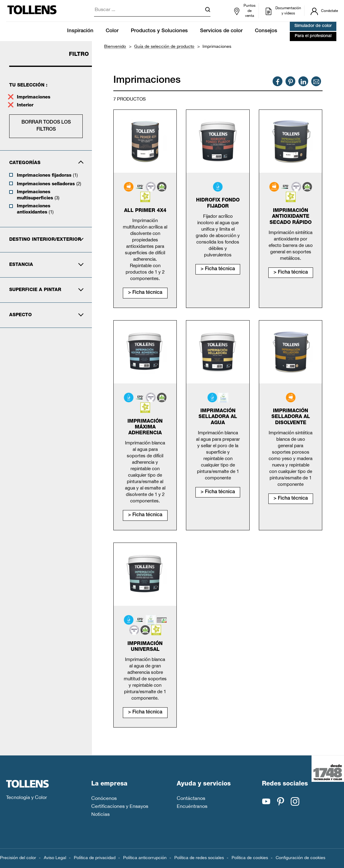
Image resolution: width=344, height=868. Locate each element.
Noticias (100, 814)
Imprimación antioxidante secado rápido (291, 217)
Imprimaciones (34, 97)
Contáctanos (191, 798)
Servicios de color (221, 31)
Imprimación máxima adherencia (145, 428)
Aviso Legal (55, 858)
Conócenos (104, 798)
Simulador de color (313, 26)
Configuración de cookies (301, 858)
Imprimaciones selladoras (49, 184)
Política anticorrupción (145, 858)
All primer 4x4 (145, 211)
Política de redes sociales (199, 858)
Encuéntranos (192, 806)
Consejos (266, 31)
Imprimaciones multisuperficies (38, 195)
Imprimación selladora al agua (218, 417)
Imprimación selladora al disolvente (291, 417)
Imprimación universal (145, 647)
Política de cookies (250, 858)
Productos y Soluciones (159, 31)
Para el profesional (313, 36)
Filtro (79, 55)
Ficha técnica (147, 293)
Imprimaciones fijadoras (47, 175)
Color (112, 31)
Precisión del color (18, 858)
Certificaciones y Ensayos (120, 806)
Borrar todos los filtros (46, 126)
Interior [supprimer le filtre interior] (26, 105)
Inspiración (80, 31)
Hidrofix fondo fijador (218, 204)
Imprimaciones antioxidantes (35, 209)
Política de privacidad (95, 858)
